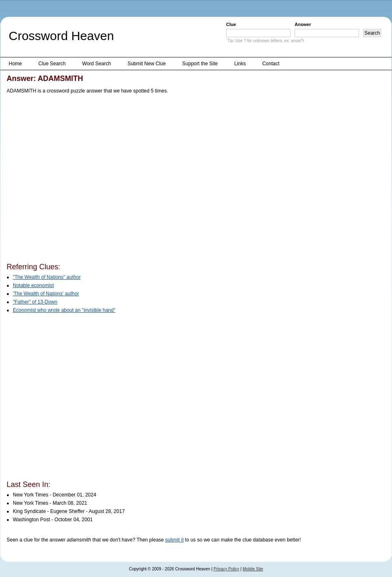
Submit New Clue (147, 64)
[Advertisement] (78, 180)
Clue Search (52, 64)
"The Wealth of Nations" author (47, 277)
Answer (303, 24)
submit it (174, 540)
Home (15, 64)
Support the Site (200, 64)
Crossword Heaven (61, 36)
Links (240, 64)
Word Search (97, 64)
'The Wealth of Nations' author (46, 294)
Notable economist (33, 285)
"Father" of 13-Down (35, 302)
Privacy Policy (227, 569)
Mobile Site (253, 569)
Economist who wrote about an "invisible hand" (64, 310)
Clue (231, 24)
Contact (271, 64)
